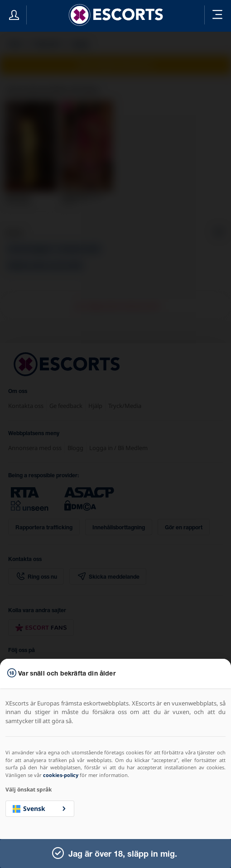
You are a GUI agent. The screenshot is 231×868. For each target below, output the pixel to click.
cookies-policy (61, 775)
